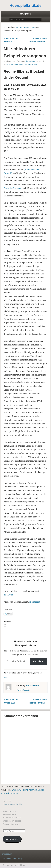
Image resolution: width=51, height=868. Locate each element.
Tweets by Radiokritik (12, 804)
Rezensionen (30, 27)
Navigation (26, 14)
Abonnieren (39, 661)
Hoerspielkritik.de (26, 6)
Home (19, 27)
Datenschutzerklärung (12, 859)
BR (26, 64)
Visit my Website (23, 690)
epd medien (35, 602)
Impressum (7, 854)
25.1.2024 (8, 595)
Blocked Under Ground (16, 64)
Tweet (6, 678)
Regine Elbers (33, 64)
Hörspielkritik (33, 685)
